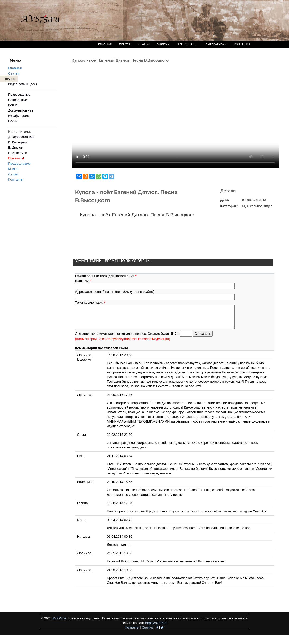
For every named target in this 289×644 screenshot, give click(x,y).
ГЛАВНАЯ (105, 44)
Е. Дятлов (15, 148)
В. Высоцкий (17, 142)
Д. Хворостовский (21, 137)
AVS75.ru (59, 618)
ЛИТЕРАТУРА (216, 44)
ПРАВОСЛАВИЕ (187, 44)
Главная (15, 68)
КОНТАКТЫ (242, 44)
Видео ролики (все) (22, 84)
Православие (19, 163)
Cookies (148, 628)
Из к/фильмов (18, 116)
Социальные (18, 100)
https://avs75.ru (156, 623)
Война (13, 105)
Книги (13, 169)
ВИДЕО (163, 44)
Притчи (17, 158)
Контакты (16, 179)
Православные (19, 95)
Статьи (14, 73)
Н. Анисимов (18, 153)
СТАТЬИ (144, 44)
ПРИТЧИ (125, 44)
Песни (13, 121)
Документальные (21, 110)
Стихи (13, 174)
